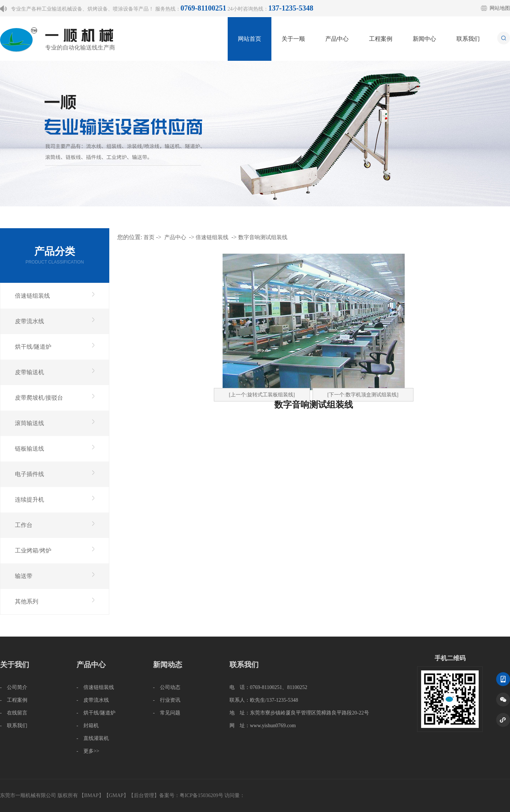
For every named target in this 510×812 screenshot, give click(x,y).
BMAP (91, 795)
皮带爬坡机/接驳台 (39, 398)
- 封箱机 (88, 726)
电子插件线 (30, 474)
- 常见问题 (167, 713)
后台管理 (144, 795)
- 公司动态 (167, 687)
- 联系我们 (14, 726)
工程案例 (381, 39)
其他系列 (27, 601)
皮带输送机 (30, 372)
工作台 (24, 525)
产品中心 (337, 39)
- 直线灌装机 (93, 738)
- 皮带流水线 (93, 700)
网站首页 (250, 39)
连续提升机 (30, 500)
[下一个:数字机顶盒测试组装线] (363, 395)
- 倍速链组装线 (95, 687)
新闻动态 (168, 665)
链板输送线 (30, 449)
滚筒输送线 (30, 423)
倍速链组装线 (32, 296)
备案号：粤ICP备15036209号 (191, 795)
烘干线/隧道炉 (33, 347)
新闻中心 (424, 39)
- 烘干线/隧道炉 (96, 713)
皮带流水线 (30, 321)
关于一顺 (293, 39)
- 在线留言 (14, 713)
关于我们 (15, 665)
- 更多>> (88, 751)
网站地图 (500, 8)
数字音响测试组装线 (263, 237)
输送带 (24, 576)
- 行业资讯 (167, 700)
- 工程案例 (14, 700)
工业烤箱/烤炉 (33, 550)
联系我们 (468, 39)
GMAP (116, 795)
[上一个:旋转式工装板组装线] (262, 395)
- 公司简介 (14, 687)
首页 (149, 237)
